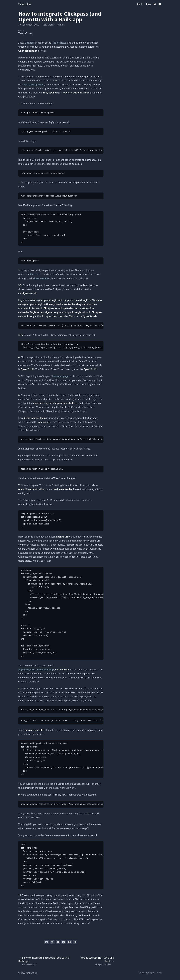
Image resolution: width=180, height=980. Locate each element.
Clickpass (29, 43)
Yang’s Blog (25, 4)
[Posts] (140, 4)
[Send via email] (75, 942)
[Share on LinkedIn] (47, 942)
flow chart (35, 274)
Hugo (150, 973)
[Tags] (148, 4)
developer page (60, 376)
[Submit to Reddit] (64, 942)
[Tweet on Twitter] (52, 942)
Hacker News (59, 43)
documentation (42, 278)
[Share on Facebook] (69, 942)
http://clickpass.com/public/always (36, 670)
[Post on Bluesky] (58, 942)
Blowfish (158, 973)
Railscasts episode (34, 85)
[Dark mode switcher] (160, 4)
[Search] (155, 4)
